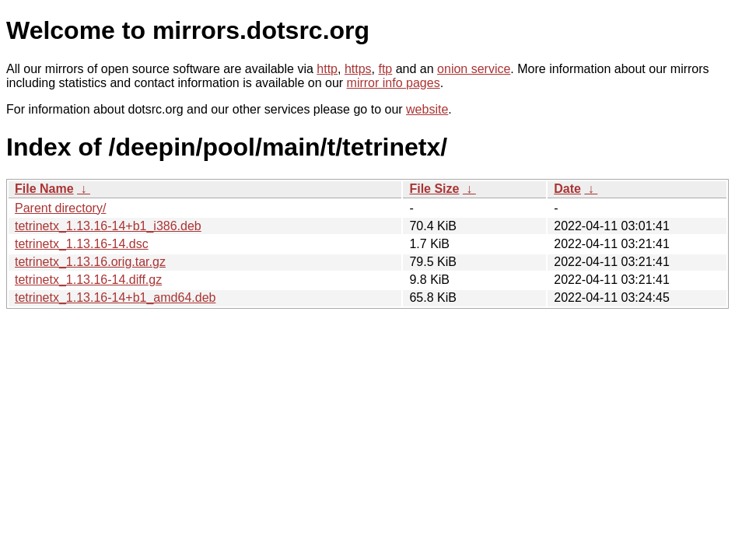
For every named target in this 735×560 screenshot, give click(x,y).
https (358, 69)
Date (567, 189)
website (427, 109)
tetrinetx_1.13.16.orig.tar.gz (90, 262)
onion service (474, 69)
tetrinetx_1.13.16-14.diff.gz (88, 280)
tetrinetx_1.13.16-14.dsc (82, 244)
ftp (385, 69)
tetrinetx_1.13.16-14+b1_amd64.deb (115, 297)
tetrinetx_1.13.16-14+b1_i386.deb (108, 226)
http (327, 69)
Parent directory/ (60, 208)
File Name (44, 189)
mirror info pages (394, 83)
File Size (434, 189)
